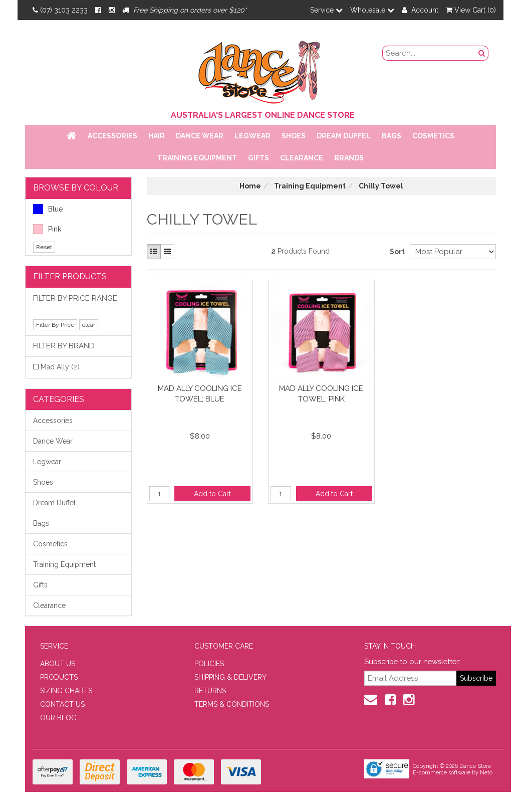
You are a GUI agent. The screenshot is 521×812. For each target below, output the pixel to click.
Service (326, 10)
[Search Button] (482, 53)
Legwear (252, 136)
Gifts (258, 158)
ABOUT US (58, 664)
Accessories (112, 136)
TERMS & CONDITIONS (232, 704)
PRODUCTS (59, 677)
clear (89, 325)
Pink (47, 229)
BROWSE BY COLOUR (76, 188)
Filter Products (70, 276)
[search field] (429, 53)
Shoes (294, 136)
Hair (157, 136)
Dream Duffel (344, 136)
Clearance (302, 158)
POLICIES (209, 664)
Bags (392, 136)
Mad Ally (60, 367)
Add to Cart (212, 494)
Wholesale (372, 10)
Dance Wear (200, 136)
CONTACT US (62, 704)
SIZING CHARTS (66, 691)
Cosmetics (433, 136)
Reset (44, 247)
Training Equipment (197, 158)
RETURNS (210, 691)
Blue (48, 209)
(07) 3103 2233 (60, 10)
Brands (349, 158)
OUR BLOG (58, 718)
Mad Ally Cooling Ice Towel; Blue (200, 394)
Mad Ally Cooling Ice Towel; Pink (321, 394)
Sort (396, 252)
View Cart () (471, 10)
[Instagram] (112, 10)
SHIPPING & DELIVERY (230, 677)
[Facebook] (98, 10)
